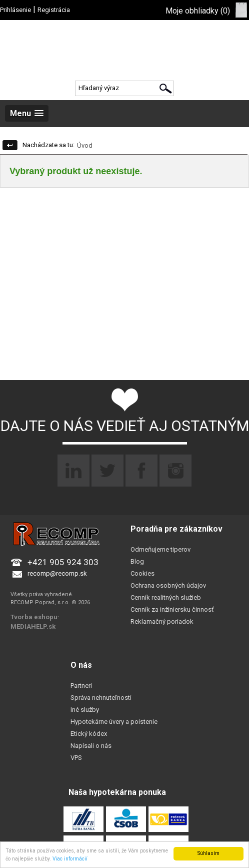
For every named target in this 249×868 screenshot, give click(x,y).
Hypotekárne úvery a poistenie (114, 722)
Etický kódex (89, 734)
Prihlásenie (15, 10)
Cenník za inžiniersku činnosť (172, 609)
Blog (137, 561)
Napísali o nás (91, 746)
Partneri (81, 686)
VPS (76, 758)
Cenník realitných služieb (166, 597)
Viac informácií (70, 859)
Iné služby (85, 710)
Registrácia (54, 10)
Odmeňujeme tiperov (160, 549)
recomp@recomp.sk (57, 573)
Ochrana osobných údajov (168, 585)
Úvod (85, 145)
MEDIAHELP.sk (33, 626)
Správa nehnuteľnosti (101, 698)
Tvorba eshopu (34, 617)
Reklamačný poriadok (162, 621)
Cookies (142, 573)
